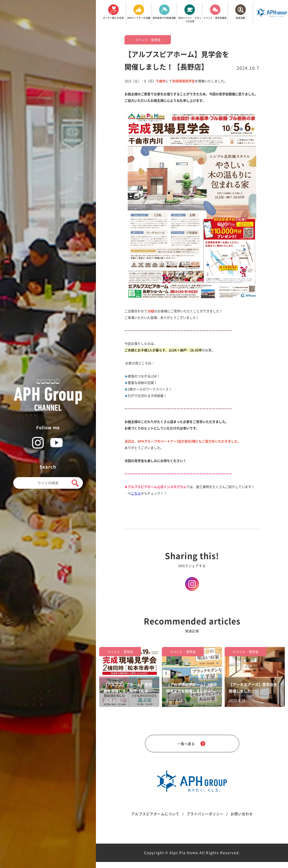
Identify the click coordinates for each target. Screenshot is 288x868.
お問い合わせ (245, 820)
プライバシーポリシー (206, 820)
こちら (136, 493)
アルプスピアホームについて (152, 820)
